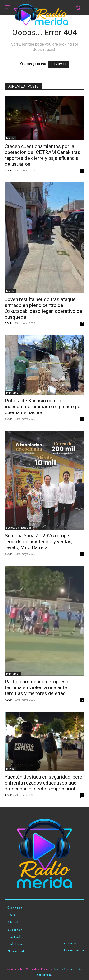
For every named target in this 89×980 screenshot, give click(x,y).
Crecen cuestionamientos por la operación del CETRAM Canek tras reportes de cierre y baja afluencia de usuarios (42, 155)
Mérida (10, 138)
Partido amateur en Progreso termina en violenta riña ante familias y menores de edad (37, 687)
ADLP (8, 170)
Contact (15, 908)
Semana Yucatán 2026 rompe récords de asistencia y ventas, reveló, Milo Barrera (39, 542)
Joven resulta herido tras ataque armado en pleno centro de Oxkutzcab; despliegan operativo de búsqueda (43, 308)
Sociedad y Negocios (19, 528)
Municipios (13, 393)
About (13, 922)
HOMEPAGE (59, 64)
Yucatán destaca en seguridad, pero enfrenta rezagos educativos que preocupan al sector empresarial (44, 783)
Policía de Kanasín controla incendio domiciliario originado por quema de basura (43, 407)
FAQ (12, 915)
